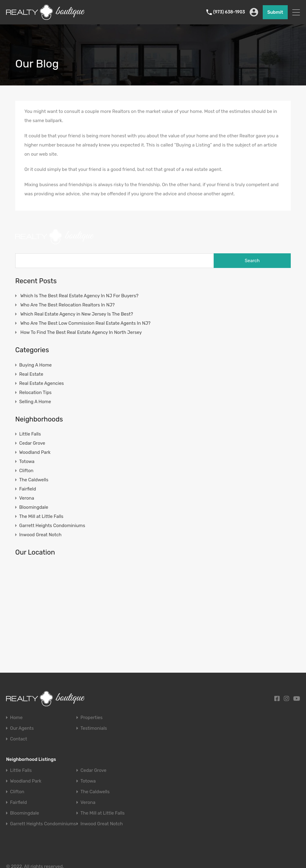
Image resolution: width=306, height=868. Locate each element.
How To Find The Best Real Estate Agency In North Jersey (81, 332)
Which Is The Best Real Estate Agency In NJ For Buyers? (80, 296)
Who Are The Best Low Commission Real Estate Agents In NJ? (85, 323)
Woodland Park (35, 452)
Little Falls (30, 434)
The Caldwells (34, 480)
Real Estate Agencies (41, 383)
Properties (91, 718)
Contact (19, 739)
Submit (275, 12)
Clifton (26, 471)
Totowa (27, 461)
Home (16, 718)
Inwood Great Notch (40, 535)
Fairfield (28, 489)
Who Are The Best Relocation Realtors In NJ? (68, 305)
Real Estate (31, 374)
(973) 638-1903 (229, 12)
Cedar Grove (32, 443)
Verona (27, 498)
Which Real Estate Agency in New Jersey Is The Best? (77, 314)
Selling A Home (35, 402)
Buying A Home (36, 365)
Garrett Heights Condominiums (52, 526)
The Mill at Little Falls (41, 516)
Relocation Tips (35, 392)
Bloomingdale (34, 507)
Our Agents (22, 728)
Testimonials (94, 728)
